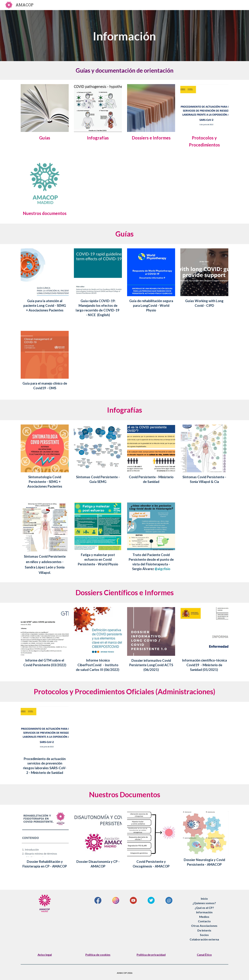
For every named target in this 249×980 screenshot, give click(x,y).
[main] (125, 36)
